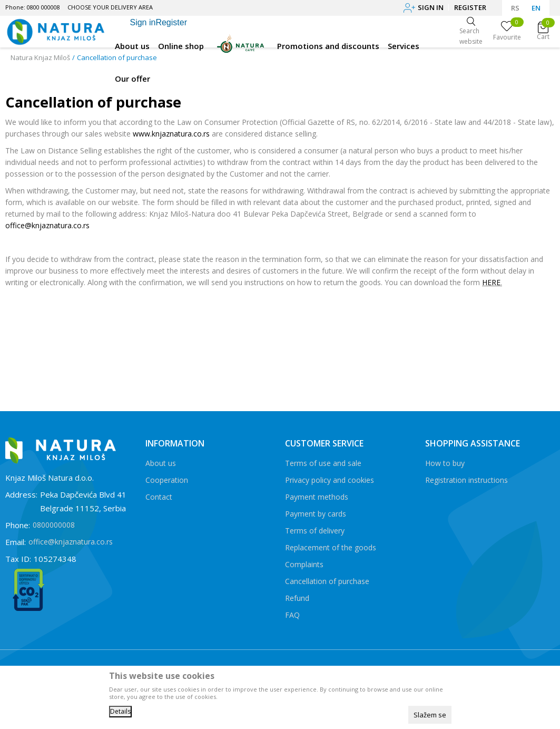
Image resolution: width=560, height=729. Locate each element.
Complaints (304, 564)
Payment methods (317, 497)
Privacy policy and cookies (330, 480)
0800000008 (54, 525)
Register (470, 7)
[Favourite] (507, 32)
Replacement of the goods (331, 547)
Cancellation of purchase (327, 581)
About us (161, 463)
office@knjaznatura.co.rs (47, 225)
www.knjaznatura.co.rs (171, 134)
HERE (491, 282)
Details (120, 711)
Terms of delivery (315, 531)
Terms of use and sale (323, 463)
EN (536, 8)
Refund (297, 598)
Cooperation (167, 480)
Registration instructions (466, 480)
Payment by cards (316, 514)
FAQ (292, 615)
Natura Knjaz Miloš (40, 57)
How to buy (445, 463)
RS (515, 8)
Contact (159, 497)
